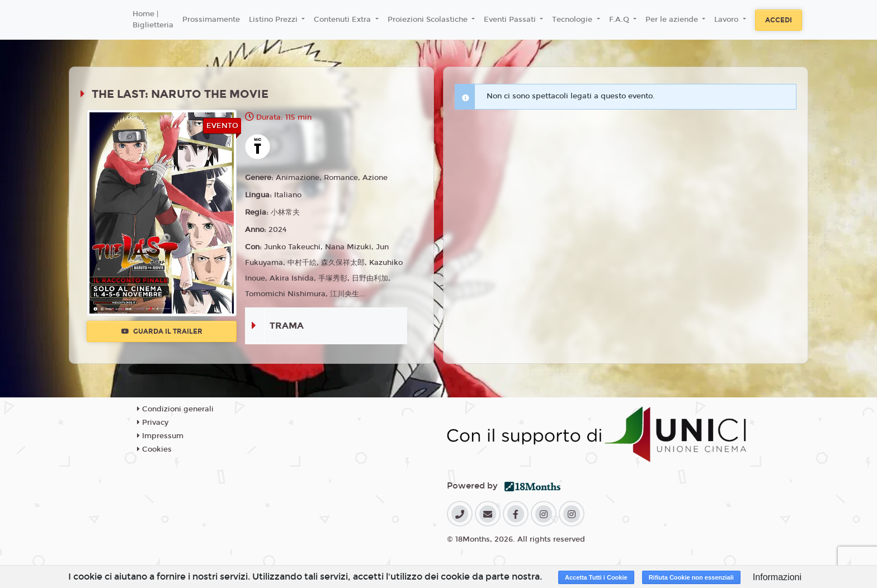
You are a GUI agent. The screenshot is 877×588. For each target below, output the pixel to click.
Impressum (160, 436)
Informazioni (777, 577)
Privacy (153, 423)
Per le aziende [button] (673, 20)
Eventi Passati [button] (511, 20)
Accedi (779, 20)
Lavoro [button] (727, 20)
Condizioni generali (175, 409)
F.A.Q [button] (620, 20)
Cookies (154, 449)
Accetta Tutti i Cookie (596, 577)
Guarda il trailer (162, 331)
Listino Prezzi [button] (274, 20)
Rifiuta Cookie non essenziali (691, 577)
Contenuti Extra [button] (343, 20)
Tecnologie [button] (573, 20)
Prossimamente (211, 20)
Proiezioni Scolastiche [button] (429, 20)
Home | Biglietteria (153, 20)
